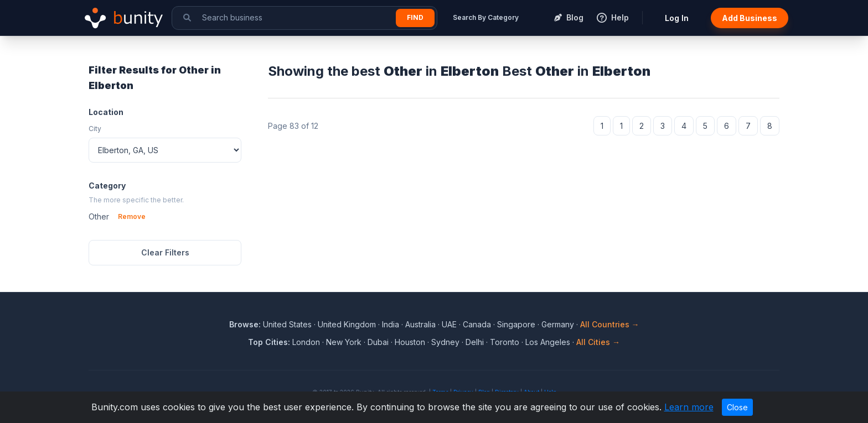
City (95, 129)
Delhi (475, 342)
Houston (410, 342)
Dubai (378, 342)
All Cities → (598, 342)
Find (415, 17)
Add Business (750, 18)
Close (737, 407)
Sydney (445, 342)
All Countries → (610, 324)
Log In (677, 18)
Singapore (516, 324)
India (391, 324)
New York (344, 342)
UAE (449, 324)
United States (287, 324)
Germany (558, 324)
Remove (132, 216)
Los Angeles (548, 342)
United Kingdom (347, 324)
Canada (477, 324)
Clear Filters (165, 252)
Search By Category (486, 17)
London (306, 342)
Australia (420, 324)
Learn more (689, 407)
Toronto (505, 342)
